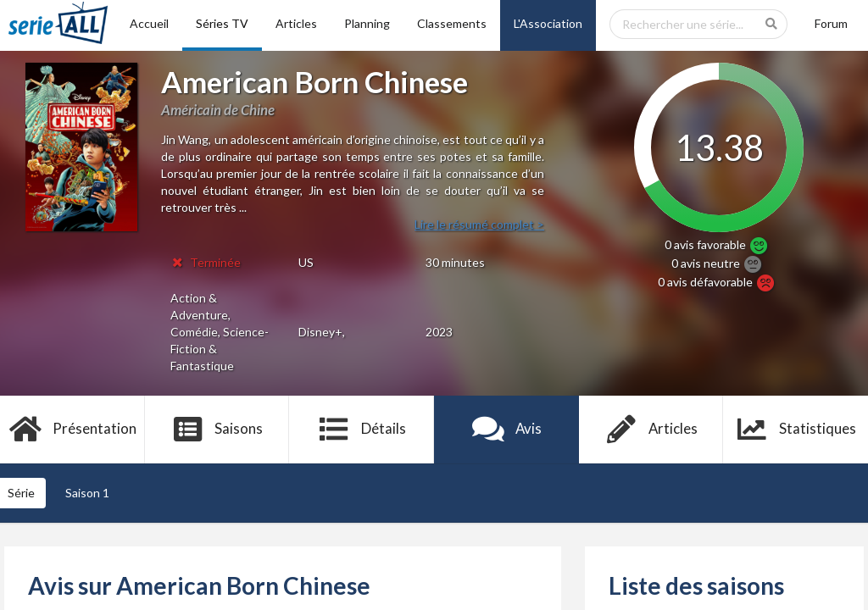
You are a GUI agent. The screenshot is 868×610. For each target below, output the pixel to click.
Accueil (149, 23)
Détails (362, 430)
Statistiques (796, 430)
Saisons (217, 430)
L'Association (548, 23)
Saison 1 (87, 493)
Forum (831, 23)
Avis (506, 430)
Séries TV (222, 23)
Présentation (72, 430)
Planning (367, 23)
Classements (452, 23)
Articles (296, 23)
